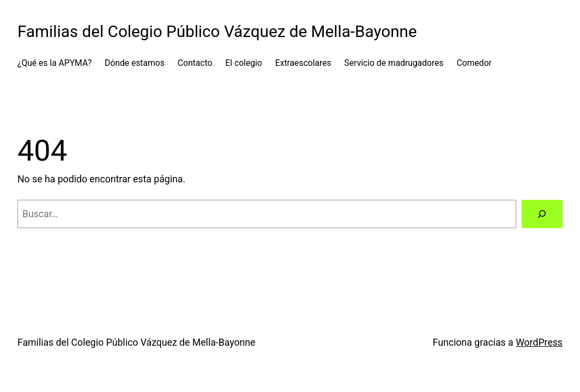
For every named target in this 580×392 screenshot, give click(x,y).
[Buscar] (542, 214)
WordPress (539, 342)
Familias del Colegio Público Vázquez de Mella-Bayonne (217, 31)
